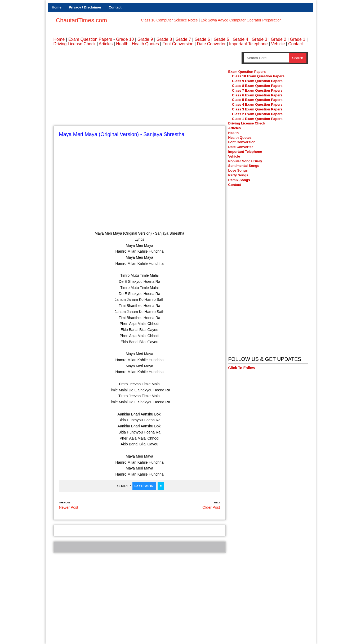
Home (57, 7)
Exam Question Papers (90, 39)
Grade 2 (279, 39)
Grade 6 (202, 39)
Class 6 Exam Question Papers (257, 95)
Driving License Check (75, 44)
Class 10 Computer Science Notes (169, 20)
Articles (106, 44)
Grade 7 (183, 39)
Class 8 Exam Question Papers (257, 86)
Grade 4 (240, 39)
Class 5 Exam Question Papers (258, 100)
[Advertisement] (140, 89)
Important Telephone (248, 44)
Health (122, 44)
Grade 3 (260, 39)
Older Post (211, 507)
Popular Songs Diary (245, 161)
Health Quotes (145, 44)
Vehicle (278, 44)
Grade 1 (297, 39)
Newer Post (69, 507)
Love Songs (238, 170)
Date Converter (211, 44)
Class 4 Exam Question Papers (258, 104)
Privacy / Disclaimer (85, 7)
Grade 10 (125, 39)
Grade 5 (221, 39)
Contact (115, 7)
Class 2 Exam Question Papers (257, 114)
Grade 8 (164, 39)
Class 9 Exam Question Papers (257, 81)
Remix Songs (239, 180)
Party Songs (238, 175)
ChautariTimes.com (81, 20)
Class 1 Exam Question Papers (257, 119)
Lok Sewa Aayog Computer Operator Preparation (241, 20)
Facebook (144, 486)
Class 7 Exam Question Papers (257, 90)
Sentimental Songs (244, 166)
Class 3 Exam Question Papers (258, 109)
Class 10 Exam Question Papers (258, 76)
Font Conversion (178, 44)
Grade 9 (145, 39)
